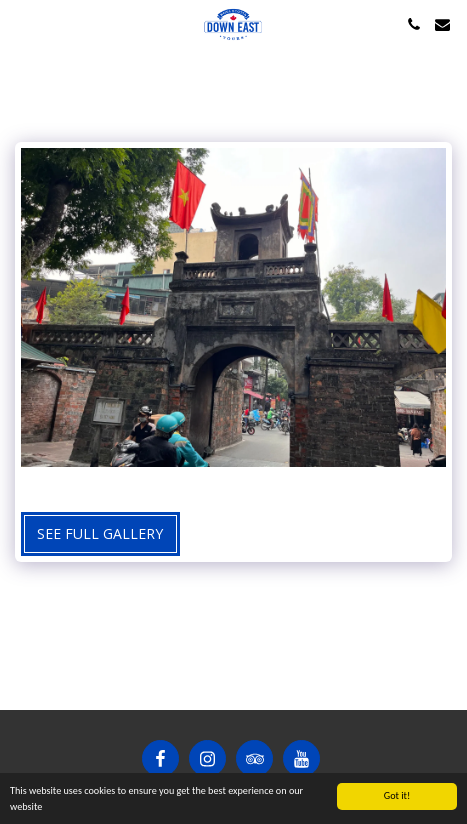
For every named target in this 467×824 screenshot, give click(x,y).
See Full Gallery (100, 533)
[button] (22, 23)
